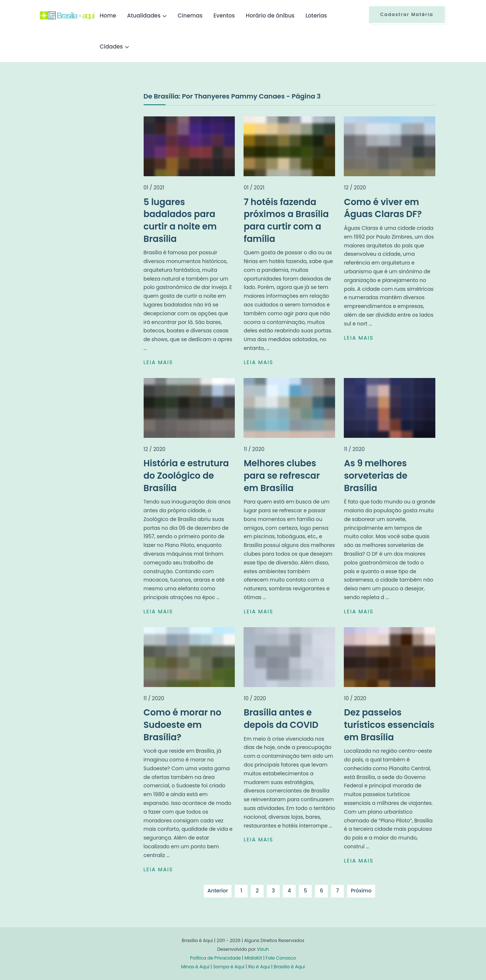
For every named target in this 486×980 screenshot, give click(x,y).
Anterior (218, 891)
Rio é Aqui (259, 967)
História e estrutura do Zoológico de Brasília (186, 475)
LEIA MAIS (158, 362)
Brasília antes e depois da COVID (281, 719)
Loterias (316, 16)
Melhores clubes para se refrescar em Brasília (282, 475)
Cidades (111, 47)
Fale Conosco (281, 958)
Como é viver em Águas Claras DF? (383, 208)
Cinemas (190, 16)
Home (108, 16)
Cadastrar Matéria (407, 14)
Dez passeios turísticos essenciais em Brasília (389, 725)
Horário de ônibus (270, 16)
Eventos (224, 16)
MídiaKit (253, 958)
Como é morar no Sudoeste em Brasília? (182, 725)
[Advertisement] (94, 146)
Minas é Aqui (195, 967)
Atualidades (144, 16)
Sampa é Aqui (229, 967)
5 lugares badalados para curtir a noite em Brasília (180, 220)
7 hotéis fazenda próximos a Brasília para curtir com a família (286, 220)
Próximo (361, 891)
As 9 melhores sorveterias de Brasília (376, 475)
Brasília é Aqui (289, 967)
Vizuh (263, 949)
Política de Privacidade (215, 958)
